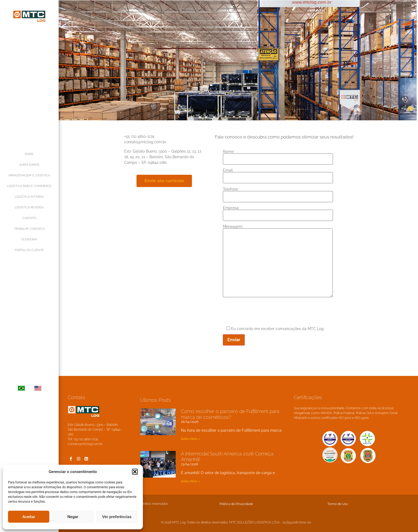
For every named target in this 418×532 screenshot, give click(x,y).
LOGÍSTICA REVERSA (29, 207)
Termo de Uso (338, 504)
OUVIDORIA (29, 239)
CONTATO (29, 218)
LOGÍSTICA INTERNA (29, 197)
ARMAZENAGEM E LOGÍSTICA (29, 175)
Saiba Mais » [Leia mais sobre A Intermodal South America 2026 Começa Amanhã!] (191, 481)
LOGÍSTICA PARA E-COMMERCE (29, 186)
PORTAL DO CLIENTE (29, 250)
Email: (280, 174)
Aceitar (29, 517)
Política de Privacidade (236, 504)
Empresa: (280, 212)
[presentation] (266, 312)
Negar (73, 517)
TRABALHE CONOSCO (29, 229)
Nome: (280, 155)
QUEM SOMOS (29, 165)
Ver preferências (117, 517)
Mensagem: (280, 261)
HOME (29, 154)
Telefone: (280, 193)
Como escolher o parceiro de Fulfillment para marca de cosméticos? (230, 414)
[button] (135, 472)
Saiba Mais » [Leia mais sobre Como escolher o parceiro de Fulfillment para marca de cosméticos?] (191, 439)
